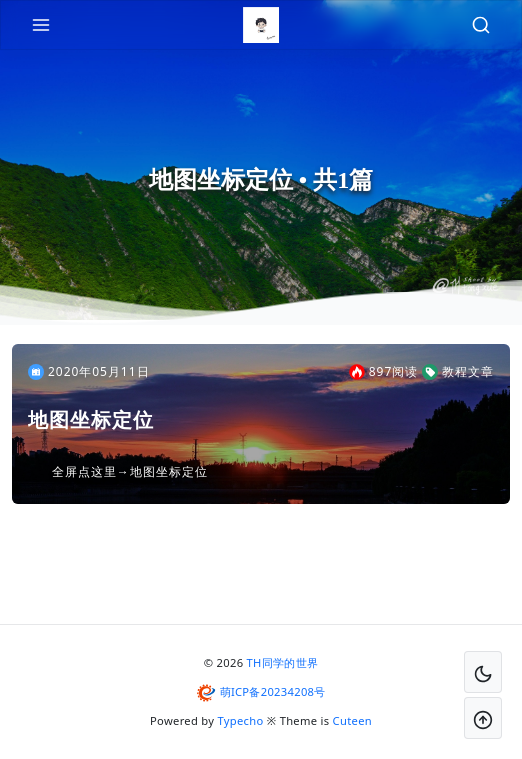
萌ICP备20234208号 (273, 691)
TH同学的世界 (283, 662)
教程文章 (458, 372)
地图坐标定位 (91, 420)
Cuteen (352, 720)
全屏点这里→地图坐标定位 (130, 471)
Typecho (241, 720)
